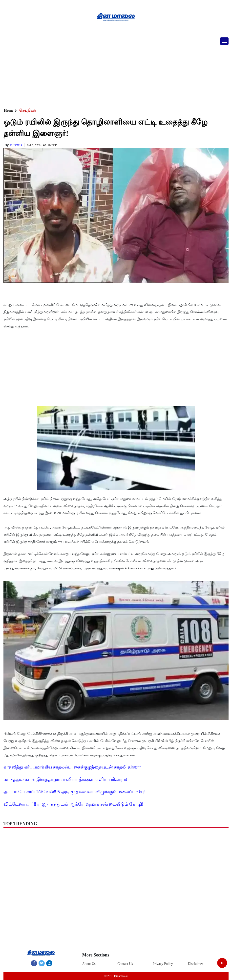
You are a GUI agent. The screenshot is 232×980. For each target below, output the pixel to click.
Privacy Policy (163, 964)
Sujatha (16, 145)
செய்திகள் (28, 110)
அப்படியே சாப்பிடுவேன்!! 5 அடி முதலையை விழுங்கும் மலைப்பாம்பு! (74, 792)
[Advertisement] (116, 71)
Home (9, 110)
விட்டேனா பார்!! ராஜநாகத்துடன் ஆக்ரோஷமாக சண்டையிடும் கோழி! (73, 804)
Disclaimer (195, 964)
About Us (89, 964)
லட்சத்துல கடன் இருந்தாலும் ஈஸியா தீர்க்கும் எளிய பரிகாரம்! (65, 779)
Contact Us (125, 964)
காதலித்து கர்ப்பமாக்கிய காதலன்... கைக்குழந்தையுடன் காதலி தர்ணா (72, 767)
